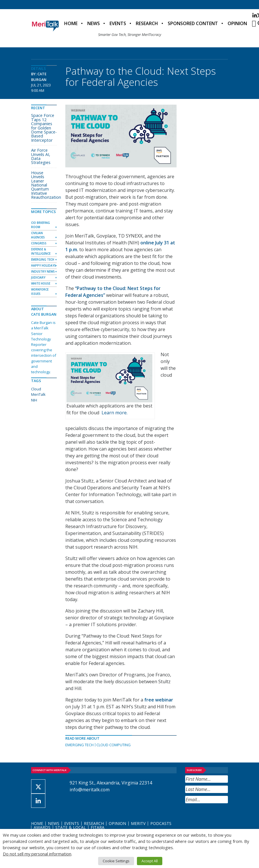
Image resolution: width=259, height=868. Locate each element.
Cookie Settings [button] (116, 861)
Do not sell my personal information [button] (37, 854)
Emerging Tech (79, 745)
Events (118, 23)
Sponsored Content (193, 23)
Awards (42, 827)
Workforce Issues (40, 292)
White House (41, 283)
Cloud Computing (114, 745)
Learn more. (115, 413)
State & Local (71, 827)
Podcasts (161, 823)
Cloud (36, 389)
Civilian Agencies (38, 235)
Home (71, 23)
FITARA (98, 827)
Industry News (43, 271)
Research (147, 23)
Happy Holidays (43, 265)
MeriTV (138, 823)
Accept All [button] (150, 861)
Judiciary (38, 277)
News (94, 23)
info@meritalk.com (90, 790)
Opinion (237, 23)
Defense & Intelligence (41, 251)
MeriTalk (38, 394)
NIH (34, 400)
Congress (39, 243)
